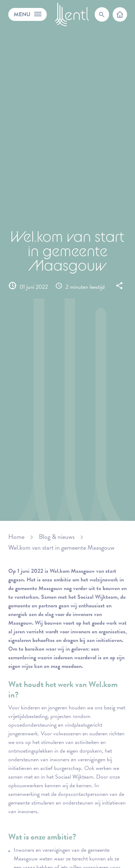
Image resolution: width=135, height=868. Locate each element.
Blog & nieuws (57, 537)
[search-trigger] (102, 14)
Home (16, 537)
